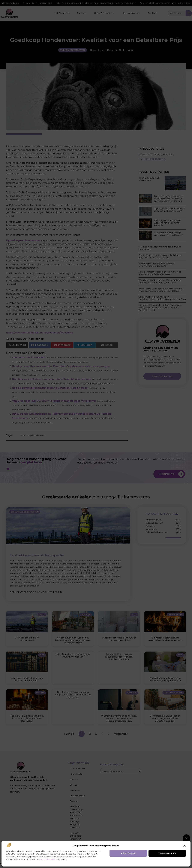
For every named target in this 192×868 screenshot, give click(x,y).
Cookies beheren (167, 853)
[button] (184, 846)
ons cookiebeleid (48, 859)
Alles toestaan (128, 853)
